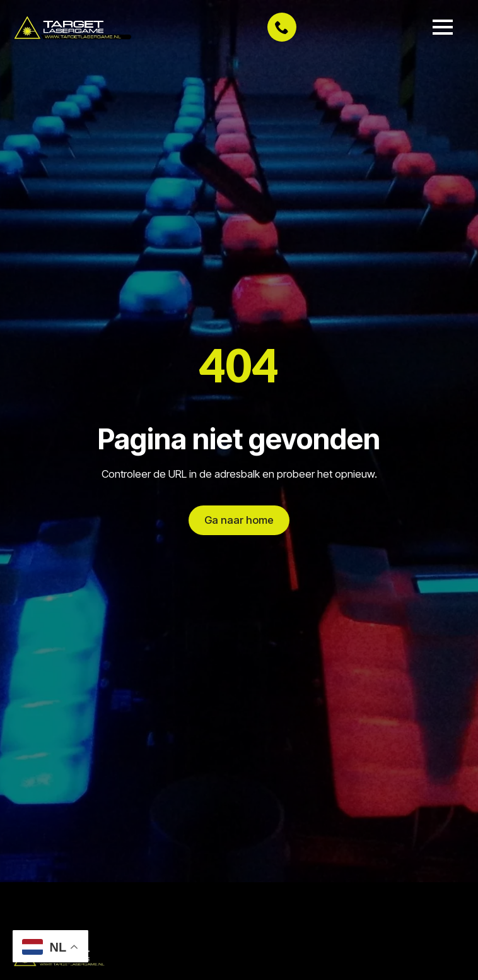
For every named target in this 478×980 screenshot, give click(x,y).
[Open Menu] (443, 27)
